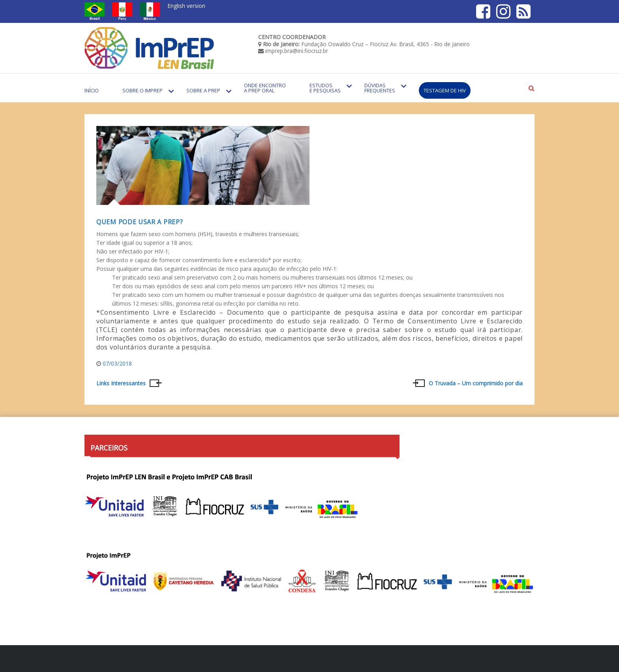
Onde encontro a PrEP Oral (265, 88)
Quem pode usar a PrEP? (140, 222)
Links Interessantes (121, 383)
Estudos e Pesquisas (325, 88)
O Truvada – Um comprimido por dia (476, 383)
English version (186, 6)
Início (92, 90)
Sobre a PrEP (203, 90)
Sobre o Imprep (143, 90)
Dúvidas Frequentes (380, 88)
